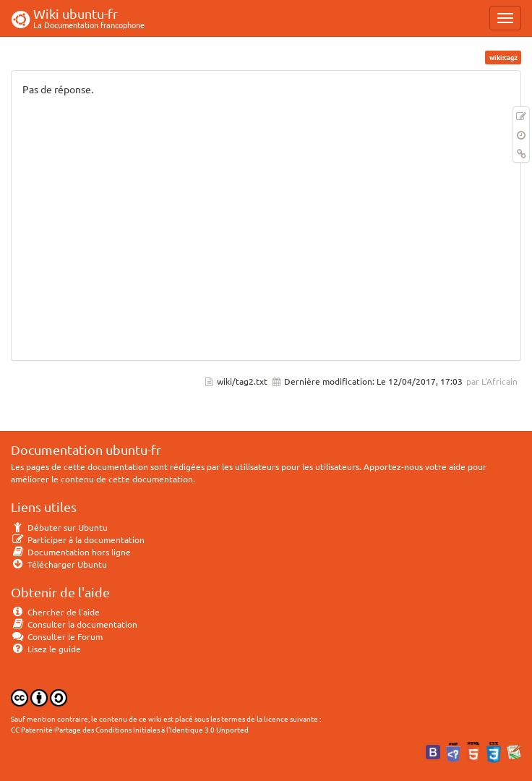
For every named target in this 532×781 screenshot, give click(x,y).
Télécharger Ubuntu (59, 564)
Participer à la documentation (78, 539)
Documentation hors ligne (71, 552)
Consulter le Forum (57, 636)
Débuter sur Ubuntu (59, 527)
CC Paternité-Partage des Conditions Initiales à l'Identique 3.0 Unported (130, 729)
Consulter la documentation (74, 624)
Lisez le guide (46, 649)
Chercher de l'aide (55, 612)
